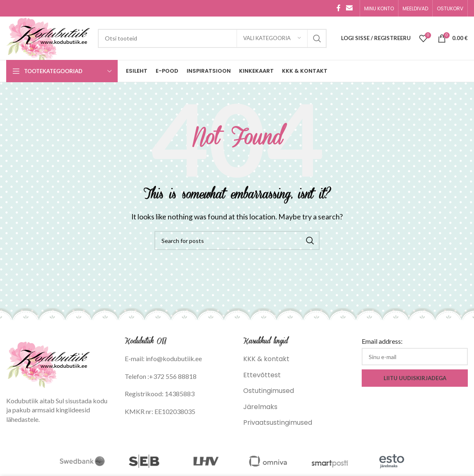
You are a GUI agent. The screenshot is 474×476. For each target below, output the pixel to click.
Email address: (382, 341)
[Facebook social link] (339, 8)
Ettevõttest (262, 375)
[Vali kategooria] (272, 38)
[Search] (212, 38)
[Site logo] (48, 38)
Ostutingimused (269, 391)
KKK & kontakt (266, 359)
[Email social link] (350, 8)
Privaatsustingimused (278, 422)
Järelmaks (260, 407)
